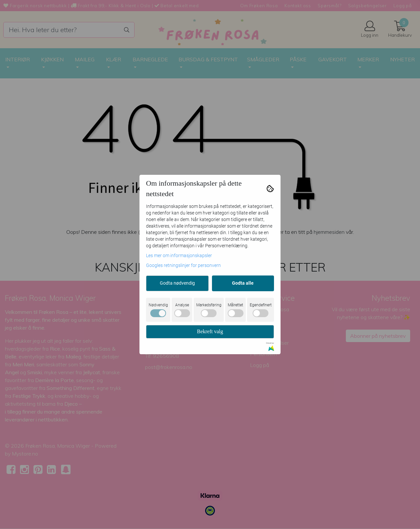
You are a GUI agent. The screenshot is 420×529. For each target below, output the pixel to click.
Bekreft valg (210, 331)
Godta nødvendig (177, 283)
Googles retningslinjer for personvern (183, 265)
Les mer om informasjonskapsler (179, 255)
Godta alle (243, 283)
